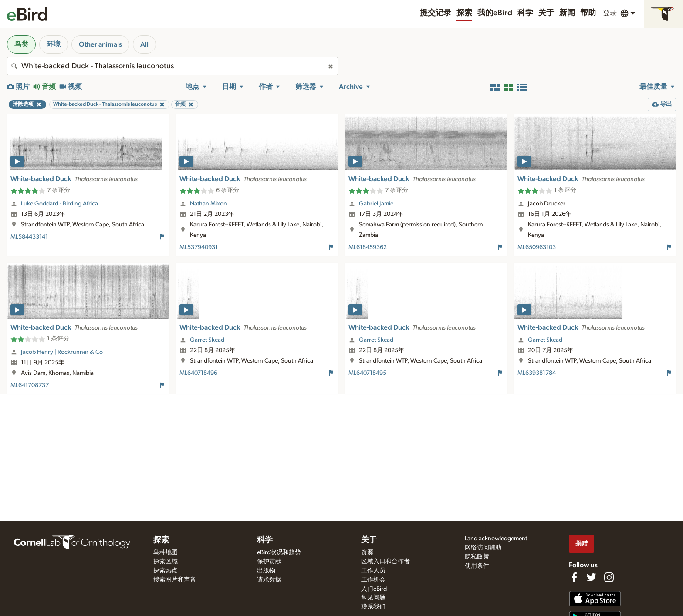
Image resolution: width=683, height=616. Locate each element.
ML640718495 (367, 373)
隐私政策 (477, 557)
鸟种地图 (166, 552)
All (144, 44)
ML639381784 (537, 373)
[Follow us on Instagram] (609, 577)
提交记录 (436, 13)
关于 (546, 13)
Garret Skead (207, 340)
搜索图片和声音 (175, 580)
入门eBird (374, 589)
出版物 (266, 571)
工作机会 (373, 580)
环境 (54, 44)
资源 (367, 552)
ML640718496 (198, 373)
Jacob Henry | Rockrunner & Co (62, 352)
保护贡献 (269, 562)
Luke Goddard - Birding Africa (59, 204)
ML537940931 (199, 247)
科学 (525, 13)
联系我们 (373, 607)
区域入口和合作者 (385, 562)
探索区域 (166, 562)
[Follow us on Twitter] (592, 577)
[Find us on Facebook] (574, 577)
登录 (610, 13)
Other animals (100, 44)
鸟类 (21, 44)
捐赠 (582, 544)
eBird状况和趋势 (279, 552)
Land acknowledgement (496, 539)
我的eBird (495, 13)
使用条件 (477, 566)
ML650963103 (537, 247)
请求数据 (269, 580)
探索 (464, 13)
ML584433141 (29, 237)
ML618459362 (368, 247)
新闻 (567, 13)
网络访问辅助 (483, 548)
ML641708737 (30, 385)
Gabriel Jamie (376, 204)
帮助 (588, 13)
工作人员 (373, 571)
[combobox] (172, 66)
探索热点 (166, 571)
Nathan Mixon (208, 204)
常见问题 (373, 598)
